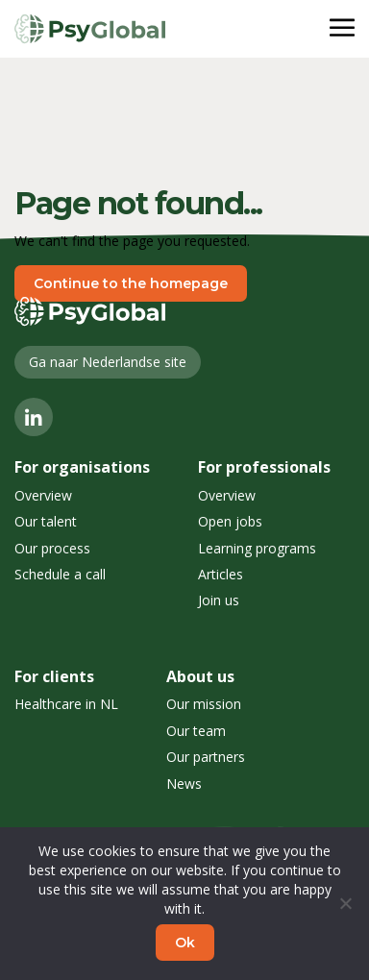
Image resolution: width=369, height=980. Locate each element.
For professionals (264, 467)
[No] (345, 903)
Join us (219, 600)
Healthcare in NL (66, 704)
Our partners (206, 757)
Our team (196, 731)
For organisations (82, 467)
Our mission (204, 704)
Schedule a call (60, 574)
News (184, 784)
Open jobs (230, 521)
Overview (43, 495)
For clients (54, 676)
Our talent (46, 521)
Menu (317, 29)
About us (200, 676)
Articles (221, 574)
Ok (185, 943)
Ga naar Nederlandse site (108, 362)
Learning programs (257, 548)
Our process (52, 548)
